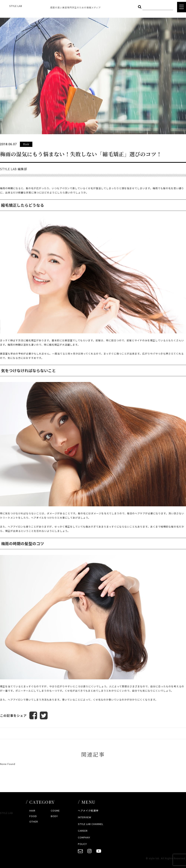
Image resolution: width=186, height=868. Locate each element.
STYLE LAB (16, 6)
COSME (55, 810)
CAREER (83, 831)
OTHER (34, 821)
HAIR (32, 810)
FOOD (33, 816)
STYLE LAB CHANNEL (91, 824)
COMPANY (84, 837)
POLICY (82, 844)
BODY (54, 816)
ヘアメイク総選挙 (88, 810)
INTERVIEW (85, 817)
